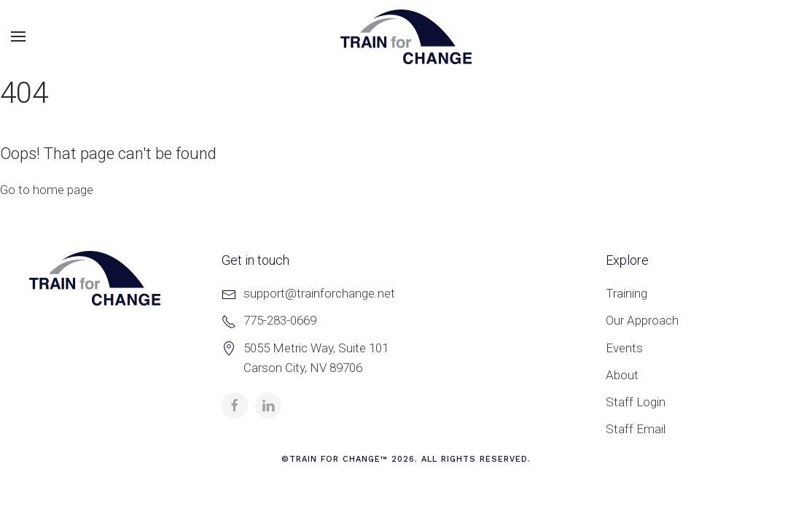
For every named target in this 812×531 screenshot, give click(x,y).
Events (624, 348)
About (622, 375)
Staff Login (636, 402)
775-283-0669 (280, 320)
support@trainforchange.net (319, 293)
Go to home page (47, 190)
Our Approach (642, 320)
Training (626, 293)
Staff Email (636, 429)
